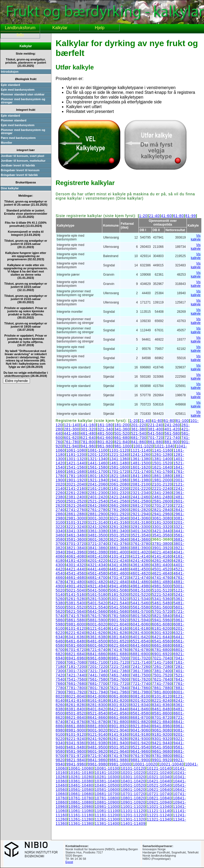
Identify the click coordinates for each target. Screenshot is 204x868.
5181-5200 (119, 594)
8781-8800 (119, 722)
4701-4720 (119, 578)
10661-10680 (81, 794)
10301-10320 (133, 777)
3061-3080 (162, 518)
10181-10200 (107, 773)
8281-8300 (98, 705)
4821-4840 (119, 582)
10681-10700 (107, 794)
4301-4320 (76, 565)
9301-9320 (162, 739)
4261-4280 (162, 561)
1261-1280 (162, 455)
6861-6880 (119, 654)
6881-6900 (141, 654)
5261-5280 (76, 599)
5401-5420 (98, 603)
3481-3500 (98, 535)
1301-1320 (76, 459)
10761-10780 (81, 798)
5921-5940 (141, 620)
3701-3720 (76, 544)
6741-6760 (119, 650)
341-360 (122, 429)
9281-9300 (141, 739)
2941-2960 (162, 514)
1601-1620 (141, 467)
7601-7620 (141, 679)
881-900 (172, 442)
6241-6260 (98, 633)
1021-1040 (165, 446)
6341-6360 (76, 637)
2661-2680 (119, 505)
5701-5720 (162, 611)
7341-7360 (119, 671)
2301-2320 (119, 493)
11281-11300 (107, 819)
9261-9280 (119, 739)
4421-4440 (76, 569)
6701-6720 (76, 650)
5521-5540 (98, 607)
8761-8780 (98, 722)
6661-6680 (162, 645)
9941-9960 (76, 764)
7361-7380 (141, 671)
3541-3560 (162, 535)
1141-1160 (162, 450)
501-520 (122, 433)
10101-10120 (133, 768)
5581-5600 (162, 607)
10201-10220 (133, 773)
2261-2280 (76, 493)
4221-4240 (119, 561)
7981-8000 (162, 692)
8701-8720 (162, 717)
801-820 (105, 442)
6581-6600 (76, 645)
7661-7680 (76, 684)
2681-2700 (141, 505)
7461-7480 (119, 675)
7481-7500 (141, 675)
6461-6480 (76, 641)
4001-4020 (141, 552)
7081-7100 (98, 662)
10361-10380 (81, 781)
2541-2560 (119, 501)
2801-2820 (141, 510)
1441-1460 (98, 463)
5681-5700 (141, 611)
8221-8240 (162, 700)
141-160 (88, 425)
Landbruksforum (20, 28)
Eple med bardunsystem (18, 90)
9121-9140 (98, 734)
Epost (69, 862)
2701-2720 (162, 505)
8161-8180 (98, 700)
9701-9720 (76, 756)
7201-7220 (98, 667)
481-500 (105, 433)
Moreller (6, 143)
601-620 (72, 438)
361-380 (139, 429)
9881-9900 (141, 760)
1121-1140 (141, 450)
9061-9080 (162, 730)
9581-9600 (76, 751)
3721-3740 (98, 544)
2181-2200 (119, 488)
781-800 (88, 442)
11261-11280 (81, 819)
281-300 (72, 429)
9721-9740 (98, 756)
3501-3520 (119, 535)
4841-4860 (141, 582)
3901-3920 (162, 548)
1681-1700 (98, 472)
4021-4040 (162, 552)
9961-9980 (98, 764)
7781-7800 (76, 688)
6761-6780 (141, 650)
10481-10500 (107, 785)
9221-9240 (76, 739)
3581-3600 (76, 539)
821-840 (122, 442)
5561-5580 (141, 607)
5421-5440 (119, 603)
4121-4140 (141, 556)
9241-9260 (98, 739)
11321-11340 (159, 819)
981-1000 (123, 446)
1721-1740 (141, 472)
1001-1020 (143, 446)
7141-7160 (162, 662)
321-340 (105, 429)
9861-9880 (119, 760)
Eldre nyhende (16, 381)
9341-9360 (76, 743)
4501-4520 (162, 569)
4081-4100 (98, 556)
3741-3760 (119, 544)
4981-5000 (162, 586)
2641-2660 (98, 505)
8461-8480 (162, 709)
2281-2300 (98, 493)
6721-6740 (98, 650)
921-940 (72, 446)
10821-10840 (159, 798)
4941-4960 (119, 586)
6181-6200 (162, 628)
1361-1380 (141, 459)
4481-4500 (141, 569)
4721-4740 (141, 578)
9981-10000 (120, 764)
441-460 (72, 433)
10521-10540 (159, 785)
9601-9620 (98, 751)
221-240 (156, 425)
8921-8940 (141, 726)
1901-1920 (76, 480)
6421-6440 (162, 637)
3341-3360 (76, 531)
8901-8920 (119, 726)
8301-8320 (119, 705)
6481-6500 (98, 641)
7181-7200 (76, 667)
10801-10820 (133, 798)
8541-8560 (119, 713)
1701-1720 (119, 472)
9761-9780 (141, 756)
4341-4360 (119, 565)
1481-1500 (141, 463)
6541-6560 (162, 641)
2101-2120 (162, 484)
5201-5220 (141, 594)
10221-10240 (159, 773)
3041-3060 (141, 518)
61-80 (178, 216)
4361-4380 (141, 565)
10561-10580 (81, 790)
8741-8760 (76, 722)
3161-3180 (141, 522)
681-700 (139, 438)
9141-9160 (119, 734)
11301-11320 (133, 819)
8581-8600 (162, 713)
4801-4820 (98, 582)
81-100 (182, 421)
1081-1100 (98, 450)
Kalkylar (60, 28)
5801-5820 (141, 616)
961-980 (105, 446)
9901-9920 (162, 760)
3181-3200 (162, 522)
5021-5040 (76, 590)
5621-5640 (76, 611)
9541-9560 (162, 747)
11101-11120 (133, 811)
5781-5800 (119, 616)
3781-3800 (162, 544)
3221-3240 (76, 527)
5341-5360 (162, 599)
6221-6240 (76, 633)
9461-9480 (76, 747)
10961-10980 (81, 807)
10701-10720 (133, 794)
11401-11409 (133, 823)
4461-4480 (119, 569)
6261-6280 (119, 633)
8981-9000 (76, 730)
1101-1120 (119, 450)
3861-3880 (119, 548)
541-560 (156, 433)
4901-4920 (76, 586)
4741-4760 (162, 578)
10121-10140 (159, 768)
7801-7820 (98, 688)
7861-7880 (162, 688)
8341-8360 (162, 705)
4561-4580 (98, 573)
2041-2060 (98, 484)
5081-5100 (141, 590)
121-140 (72, 425)
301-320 (88, 429)
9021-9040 (119, 730)
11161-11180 (81, 815)
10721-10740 (159, 794)
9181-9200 (162, 734)
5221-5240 (162, 594)
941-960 (88, 446)
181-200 (122, 425)
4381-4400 (162, 565)
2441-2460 (141, 497)
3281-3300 (141, 527)
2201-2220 (141, 488)
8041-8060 (98, 696)
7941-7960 (119, 692)
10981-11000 (107, 807)
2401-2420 (98, 497)
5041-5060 (98, 590)
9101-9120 (76, 734)
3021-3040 (119, 518)
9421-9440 (162, 743)
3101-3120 (76, 522)
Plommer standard (14, 120)
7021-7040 (162, 658)
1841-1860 (141, 476)
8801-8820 (141, 722)
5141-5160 (76, 594)
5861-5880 (76, 620)
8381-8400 (76, 709)
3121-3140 (98, 522)
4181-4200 (76, 561)
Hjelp (100, 28)
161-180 (105, 425)
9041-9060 (141, 730)
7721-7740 (141, 684)
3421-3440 (162, 531)
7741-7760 (162, 684)
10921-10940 (159, 802)
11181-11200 (107, 815)
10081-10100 (107, 768)
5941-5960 (162, 620)
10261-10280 (81, 777)
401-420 (172, 429)
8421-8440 (119, 709)
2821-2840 (162, 510)
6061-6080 (162, 624)
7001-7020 (141, 658)
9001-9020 (98, 730)
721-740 (172, 438)
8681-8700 (141, 717)
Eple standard (10, 85)
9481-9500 (98, 747)
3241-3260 (98, 527)
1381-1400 (162, 459)
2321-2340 (141, 493)
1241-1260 (141, 455)
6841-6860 (98, 654)
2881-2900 (98, 514)
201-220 (139, 425)
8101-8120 (162, 696)
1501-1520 (162, 463)
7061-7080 (76, 662)
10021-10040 (171, 764)
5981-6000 (76, 624)
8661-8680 (119, 717)
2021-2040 (76, 484)
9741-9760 (119, 756)
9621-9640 (119, 751)
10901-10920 (133, 802)
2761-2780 (98, 510)
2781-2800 (119, 510)
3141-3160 (119, 522)
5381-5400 (76, 603)
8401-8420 (98, 709)
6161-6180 (141, 628)
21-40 (154, 216)
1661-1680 (76, 472)
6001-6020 (98, 624)
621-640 (88, 438)
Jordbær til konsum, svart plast (23, 156)
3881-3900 (141, 548)
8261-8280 (76, 705)
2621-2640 (76, 505)
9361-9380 (98, 743)
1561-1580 (98, 467)
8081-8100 (141, 696)
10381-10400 (107, 781)
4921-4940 (98, 586)
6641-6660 (141, 645)
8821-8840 (162, 722)
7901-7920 (76, 692)
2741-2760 (76, 510)
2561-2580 (141, 501)
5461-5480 (162, 603)
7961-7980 (141, 692)
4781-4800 (76, 582)
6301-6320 (162, 633)
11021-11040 (159, 807)
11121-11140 (159, 811)
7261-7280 (162, 667)
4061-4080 (76, 556)
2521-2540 (98, 501)
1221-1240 (119, 455)
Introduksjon (10, 72)
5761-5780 (98, 616)
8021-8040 (76, 696)
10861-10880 (81, 802)
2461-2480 (162, 497)
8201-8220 (141, 700)
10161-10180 (81, 773)
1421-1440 (76, 463)
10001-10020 (145, 764)
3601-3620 (98, 539)
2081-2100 (141, 484)
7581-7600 (119, 679)
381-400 (156, 429)
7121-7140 (141, 662)
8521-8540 (98, 713)
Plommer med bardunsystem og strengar (23, 101)
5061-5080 (119, 590)
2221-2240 (162, 488)
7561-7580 (98, 679)
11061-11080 (81, 811)
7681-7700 (98, 684)
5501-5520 (76, 607)
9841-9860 (98, 760)
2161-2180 (98, 488)
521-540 (139, 433)
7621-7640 (162, 679)
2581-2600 (162, 501)
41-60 (167, 216)
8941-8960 (162, 726)
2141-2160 (76, 488)
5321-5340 (141, 599)
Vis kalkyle (196, 237)
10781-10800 (107, 798)
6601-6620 (98, 645)
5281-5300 (98, 599)
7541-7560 (76, 679)
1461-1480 (119, 463)
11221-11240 (159, 815)
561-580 (172, 433)
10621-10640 (159, 790)
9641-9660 (141, 751)
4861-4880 (162, 582)
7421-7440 (76, 675)
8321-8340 (141, 705)
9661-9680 (162, 751)
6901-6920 (162, 654)
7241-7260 (141, 667)
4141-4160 (162, 556)
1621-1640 (162, 467)
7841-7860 (141, 688)
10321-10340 (159, 777)
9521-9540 (141, 747)
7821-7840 (119, 688)
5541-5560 (119, 607)
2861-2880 (76, 514)
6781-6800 (162, 650)
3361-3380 (98, 531)
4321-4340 (98, 565)
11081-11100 (107, 811)
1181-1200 (76, 455)
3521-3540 (141, 535)
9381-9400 (119, 743)
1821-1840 (119, 476)
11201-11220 (133, 815)
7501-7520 (162, 675)
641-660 (105, 438)
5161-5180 (98, 594)
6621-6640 (119, 645)
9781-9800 (162, 756)
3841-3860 (98, 548)
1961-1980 (141, 480)
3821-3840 (76, 548)
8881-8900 (98, 726)
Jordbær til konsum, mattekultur (23, 161)
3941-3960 (76, 552)
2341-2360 (162, 493)
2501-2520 (76, 501)
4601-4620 (141, 573)
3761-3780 (141, 544)
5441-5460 (141, 603)
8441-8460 (141, 709)
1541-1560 (76, 467)
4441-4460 (98, 569)
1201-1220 (98, 455)
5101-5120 (162, 590)
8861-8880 (76, 726)
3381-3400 (119, 531)
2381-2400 (76, 497)
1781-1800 (76, 476)
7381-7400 (162, 671)
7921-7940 (98, 692)
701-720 (156, 438)
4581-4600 (119, 573)
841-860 (139, 442)
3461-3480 (76, 535)
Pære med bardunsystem (18, 138)
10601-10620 (133, 790)
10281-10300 (107, 777)
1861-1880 (162, 476)
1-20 (143, 216)
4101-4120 (119, 556)
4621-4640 (162, 573)
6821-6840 (76, 654)
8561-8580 (141, 713)
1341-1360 (119, 459)
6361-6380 (98, 637)
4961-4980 (141, 586)
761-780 (72, 442)
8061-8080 (119, 696)
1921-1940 (98, 480)
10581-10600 (107, 790)
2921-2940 (141, 514)
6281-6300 (141, 633)
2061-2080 (119, 484)
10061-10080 (81, 768)
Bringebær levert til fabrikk (19, 175)
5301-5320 (119, 599)
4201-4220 (98, 561)
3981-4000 (119, 552)
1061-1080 (76, 450)
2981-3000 (76, 518)
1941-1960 (119, 480)
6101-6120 (76, 628)
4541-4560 (76, 573)
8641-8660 (98, 717)
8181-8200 (119, 700)
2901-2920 (119, 514)
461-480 (88, 433)
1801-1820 (98, 476)
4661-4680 (76, 578)
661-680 (122, 438)
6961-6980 (98, 658)
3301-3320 (162, 527)
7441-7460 (98, 675)
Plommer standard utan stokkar (23, 94)
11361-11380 (81, 823)
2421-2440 (119, 497)
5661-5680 (119, 611)
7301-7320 (76, 671)
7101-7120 (119, 662)
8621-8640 (76, 717)
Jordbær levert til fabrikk (18, 165)
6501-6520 (119, 641)
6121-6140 (98, 628)
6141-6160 (119, 628)
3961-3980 (98, 552)
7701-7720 (119, 684)
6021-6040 (119, 624)
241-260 (172, 425)
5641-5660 (98, 611)
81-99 (191, 216)
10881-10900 (107, 802)
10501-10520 (133, 785)
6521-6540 (141, 641)
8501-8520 (76, 713)
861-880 (156, 442)
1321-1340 (98, 459)
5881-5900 (98, 620)
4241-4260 (141, 561)
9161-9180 (141, 734)
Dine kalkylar (10, 188)
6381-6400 (119, 637)
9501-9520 (119, 747)
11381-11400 (107, 823)
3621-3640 (119, 539)
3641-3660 (141, 539)
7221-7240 (119, 667)
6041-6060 (141, 624)
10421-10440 (159, 781)
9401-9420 (141, 743)
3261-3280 (119, 527)
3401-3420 (141, 531)
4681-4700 (98, 578)
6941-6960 (76, 658)
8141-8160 (76, 700)
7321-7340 (98, 671)
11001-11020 (133, 807)
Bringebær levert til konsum (20, 170)
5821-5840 (162, 616)
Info (20, 35)
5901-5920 (119, 620)
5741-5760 (76, 616)
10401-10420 (133, 781)
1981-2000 (162, 480)
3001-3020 (98, 518)
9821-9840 (76, 760)
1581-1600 (119, 467)
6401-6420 (141, 637)
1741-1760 (162, 472)
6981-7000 (119, 658)
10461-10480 (81, 785)
